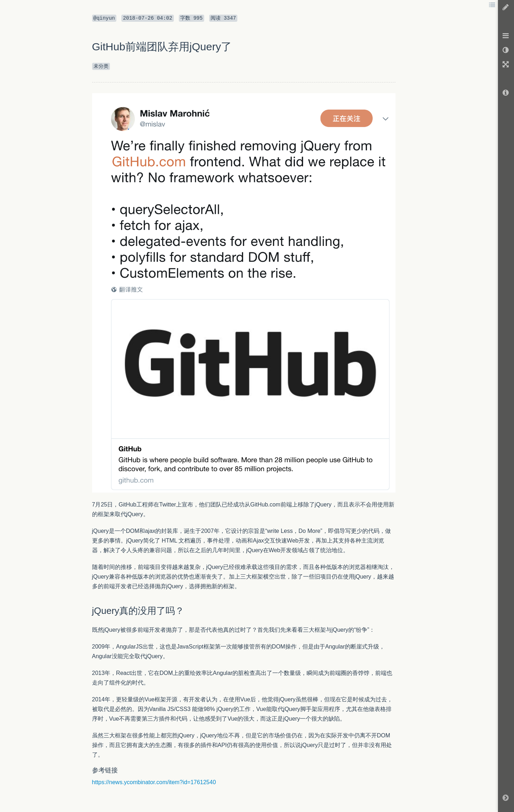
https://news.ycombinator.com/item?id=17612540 (154, 782)
